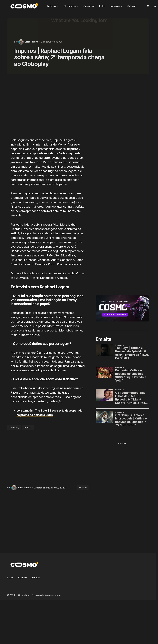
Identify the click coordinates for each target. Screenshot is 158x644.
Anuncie (36, 577)
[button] (148, 6)
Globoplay (14, 427)
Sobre (10, 577)
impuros (28, 427)
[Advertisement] (44, 108)
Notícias (83, 488)
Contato (22, 577)
